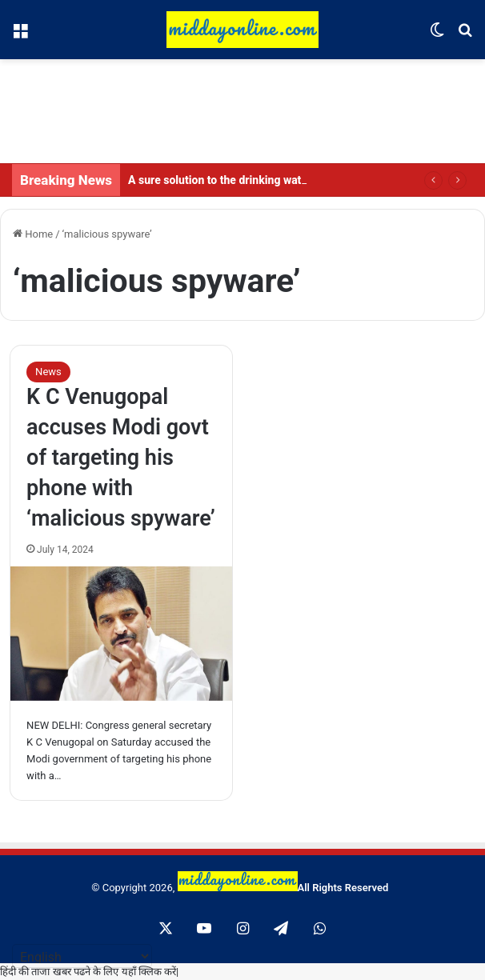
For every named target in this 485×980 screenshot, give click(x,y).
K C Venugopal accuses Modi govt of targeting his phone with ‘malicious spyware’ (121, 457)
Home (33, 234)
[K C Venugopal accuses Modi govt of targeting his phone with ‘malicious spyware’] (121, 633)
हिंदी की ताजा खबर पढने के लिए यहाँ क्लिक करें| (89, 972)
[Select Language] (82, 956)
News (48, 372)
